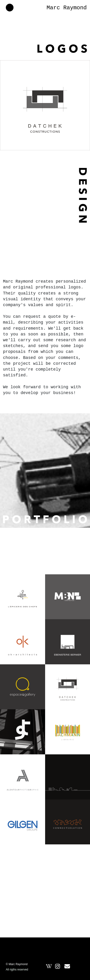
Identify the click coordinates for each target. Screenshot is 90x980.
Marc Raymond (67, 8)
